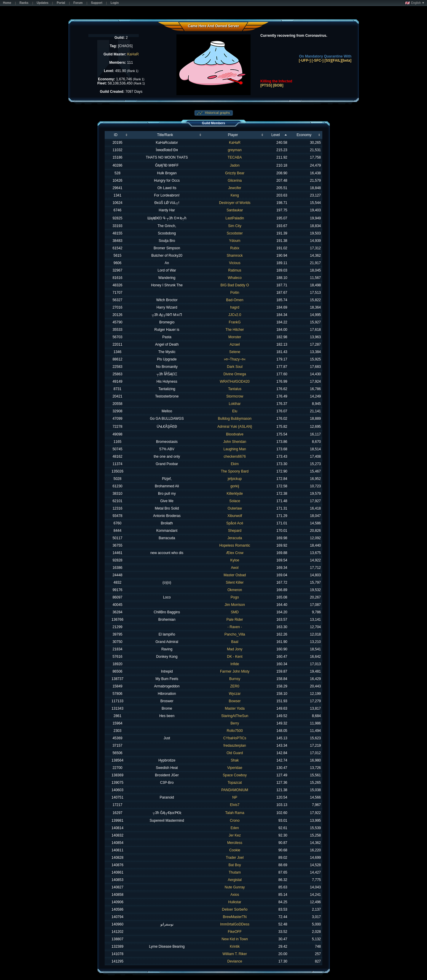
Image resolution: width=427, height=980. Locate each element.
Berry (235, 723)
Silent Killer (235, 582)
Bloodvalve (235, 434)
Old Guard (235, 753)
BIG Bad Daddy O (235, 285)
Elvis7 (235, 805)
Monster (235, 337)
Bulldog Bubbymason (235, 419)
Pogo (235, 597)
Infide (235, 664)
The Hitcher (235, 330)
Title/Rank (165, 135)
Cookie (235, 850)
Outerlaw (235, 508)
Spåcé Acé (235, 523)
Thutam (235, 872)
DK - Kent (235, 657)
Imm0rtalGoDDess (235, 924)
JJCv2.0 (235, 315)
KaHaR (133, 54)
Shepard (235, 531)
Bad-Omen (235, 300)
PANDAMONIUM (235, 790)
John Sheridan (235, 442)
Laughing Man (235, 449)
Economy (304, 135)
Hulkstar (235, 902)
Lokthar (235, 404)
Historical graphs (217, 113)
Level (276, 135)
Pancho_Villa (235, 634)
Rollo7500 (235, 731)
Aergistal (235, 880)
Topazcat (235, 783)
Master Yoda (235, 708)
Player (233, 135)
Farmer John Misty (235, 671)
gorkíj (235, 486)
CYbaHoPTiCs (235, 738)
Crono (235, 821)
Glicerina (235, 181)
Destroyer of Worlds (235, 203)
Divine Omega (235, 374)
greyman (235, 150)
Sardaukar (235, 210)
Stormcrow (235, 396)
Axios (235, 895)
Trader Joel (235, 858)
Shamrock (235, 256)
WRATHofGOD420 (235, 382)
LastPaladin (235, 218)
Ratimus (235, 270)
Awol (235, 568)
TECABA (235, 157)
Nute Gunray (235, 887)
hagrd (235, 307)
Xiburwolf (235, 516)
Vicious (235, 263)
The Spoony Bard (235, 471)
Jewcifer (235, 188)
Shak (235, 760)
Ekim (235, 464)
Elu (235, 411)
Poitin (235, 293)
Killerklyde (235, 494)
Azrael (235, 344)
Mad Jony (235, 649)
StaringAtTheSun (235, 716)
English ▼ (415, 3)
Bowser (235, 701)
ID (116, 135)
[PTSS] (266, 85)
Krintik (235, 947)
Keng (235, 195)
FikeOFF (235, 932)
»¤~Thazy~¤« (235, 359)
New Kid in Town (235, 939)
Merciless (235, 843)
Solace (235, 501)
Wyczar (235, 694)
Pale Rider (235, 620)
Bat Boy (235, 865)
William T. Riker (235, 954)
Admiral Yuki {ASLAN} (235, 427)
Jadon (235, 165)
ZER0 (235, 686)
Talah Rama (235, 813)
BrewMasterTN (235, 917)
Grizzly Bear (235, 173)
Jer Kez (235, 835)
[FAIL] (337, 60)
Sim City (235, 226)
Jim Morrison (235, 605)
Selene (235, 352)
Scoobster (235, 233)
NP (235, 797)
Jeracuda (235, 538)
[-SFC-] (318, 60)
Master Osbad (235, 575)
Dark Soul (235, 367)
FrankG (235, 322)
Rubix (235, 248)
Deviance (235, 961)
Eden (235, 828)
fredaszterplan (235, 746)
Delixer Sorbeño (235, 909)
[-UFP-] (305, 60)
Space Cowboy (235, 775)
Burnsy (235, 679)
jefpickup (235, 479)
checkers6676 (235, 457)
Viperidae (235, 768)
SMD (235, 612)
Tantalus (235, 389)
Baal (235, 642)
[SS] (328, 60)
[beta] (346, 60)
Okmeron (235, 590)
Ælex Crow (235, 553)
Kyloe (235, 560)
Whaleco (235, 278)
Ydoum (235, 241)
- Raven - (235, 627)
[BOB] (278, 85)
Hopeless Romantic (235, 545)
